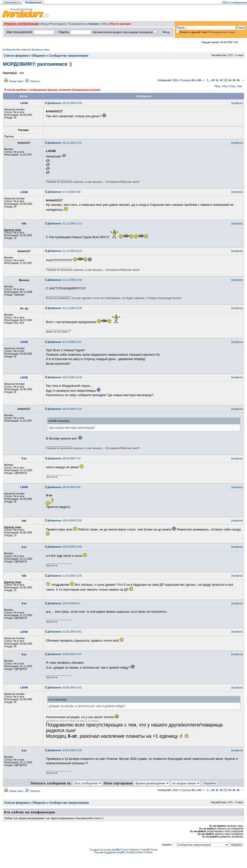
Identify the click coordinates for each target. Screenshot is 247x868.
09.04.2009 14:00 (65, 547)
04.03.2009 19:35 (65, 377)
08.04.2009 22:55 (65, 521)
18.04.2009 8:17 (64, 603)
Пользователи (77, 24)
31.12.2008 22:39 (65, 308)
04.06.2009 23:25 (65, 750)
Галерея (93, 24)
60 (213, 80)
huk (22, 73)
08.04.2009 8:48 (64, 487)
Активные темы (41, 50)
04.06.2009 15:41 (65, 688)
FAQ (105, 24)
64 (230, 80)
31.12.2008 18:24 (65, 251)
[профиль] (237, 103)
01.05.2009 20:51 (65, 632)
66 (238, 80)
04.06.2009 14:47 (65, 654)
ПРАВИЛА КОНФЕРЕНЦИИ (21, 24)
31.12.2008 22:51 (65, 342)
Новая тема (16, 81)
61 (217, 80)
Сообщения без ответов (16, 50)
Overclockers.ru (12, 3)
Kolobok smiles (135, 852)
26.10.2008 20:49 (65, 103)
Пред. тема (221, 86)
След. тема (235, 86)
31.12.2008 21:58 (65, 280)
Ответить (35, 81)
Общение (39, 56)
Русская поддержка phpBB (109, 852)
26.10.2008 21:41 (65, 143)
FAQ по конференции (235, 3)
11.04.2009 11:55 (65, 576)
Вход (44, 24)
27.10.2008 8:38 (64, 192)
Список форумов (16, 56)
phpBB (116, 850)
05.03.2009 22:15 (65, 409)
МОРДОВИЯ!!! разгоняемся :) (37, 64)
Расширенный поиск (222, 32)
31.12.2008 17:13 (65, 224)
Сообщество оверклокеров (69, 56)
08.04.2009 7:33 (64, 459)
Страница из (190, 80)
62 (221, 80)
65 (234, 80)
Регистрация (57, 24)
